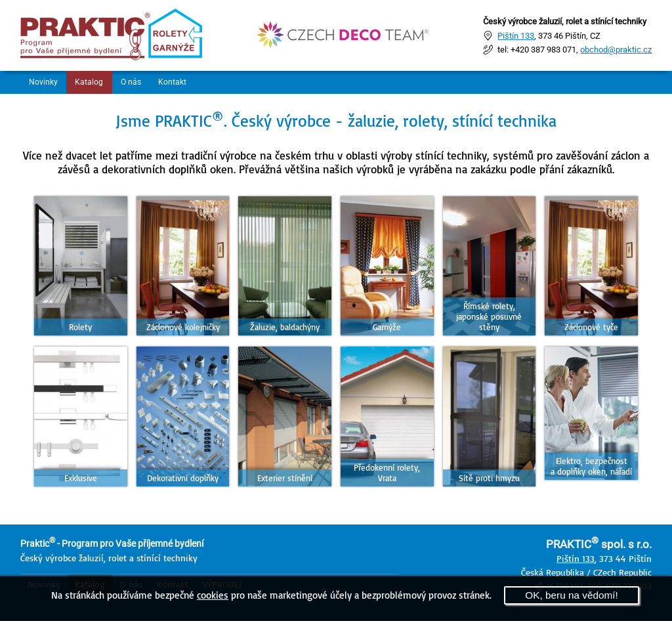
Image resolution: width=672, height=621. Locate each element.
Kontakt (183, 82)
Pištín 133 (516, 35)
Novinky (45, 82)
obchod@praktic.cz (616, 50)
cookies (213, 595)
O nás (138, 82)
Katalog (94, 82)
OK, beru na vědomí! (572, 595)
